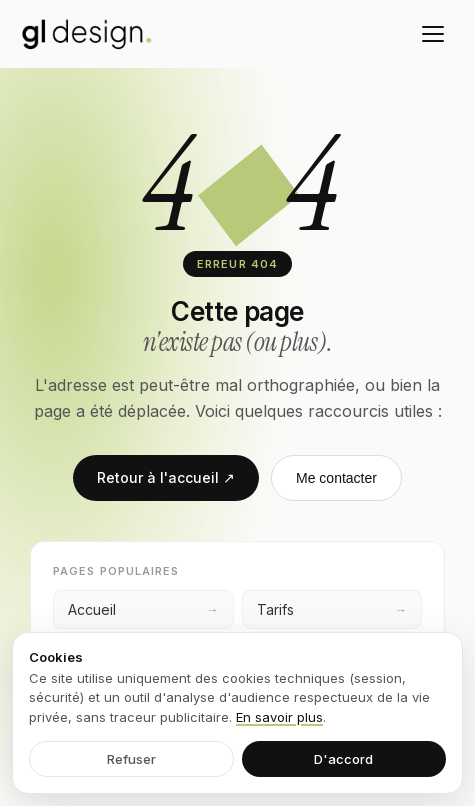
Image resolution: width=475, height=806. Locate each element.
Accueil (143, 609)
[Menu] (433, 34)
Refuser (131, 759)
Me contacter (336, 478)
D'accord (343, 759)
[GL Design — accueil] (87, 34)
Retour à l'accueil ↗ (166, 477)
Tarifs (332, 609)
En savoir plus (279, 717)
